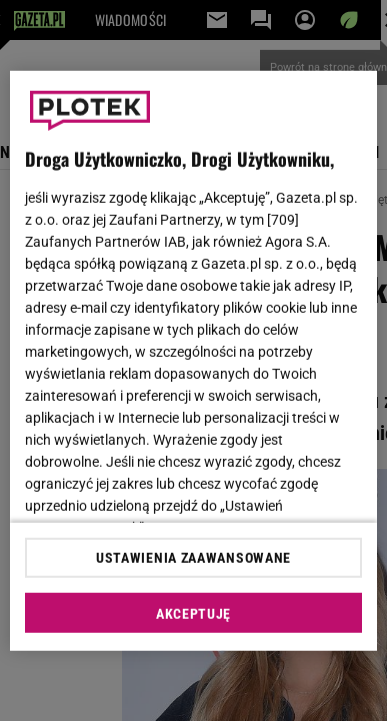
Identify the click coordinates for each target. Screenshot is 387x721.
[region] (194, 360)
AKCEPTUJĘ (193, 614)
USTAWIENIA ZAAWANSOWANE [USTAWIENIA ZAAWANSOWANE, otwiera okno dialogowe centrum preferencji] (193, 558)
